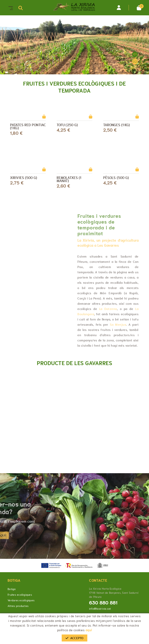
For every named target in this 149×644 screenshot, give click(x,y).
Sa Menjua (118, 325)
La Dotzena (108, 309)
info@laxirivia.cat (100, 609)
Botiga (12, 589)
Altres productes (18, 606)
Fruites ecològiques (20, 595)
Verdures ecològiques (21, 600)
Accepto (74, 638)
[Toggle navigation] (10, 8)
